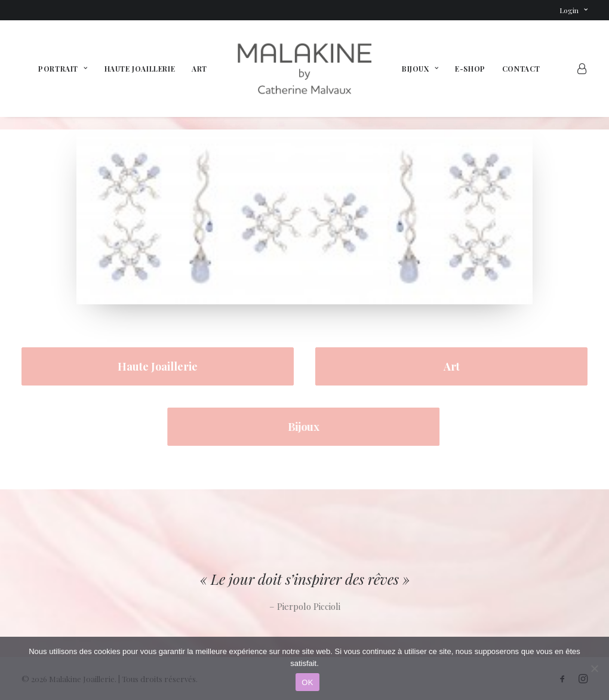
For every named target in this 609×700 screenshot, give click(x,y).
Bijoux (420, 69)
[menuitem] (573, 10)
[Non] (594, 668)
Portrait (63, 69)
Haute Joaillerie (140, 69)
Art (199, 69)
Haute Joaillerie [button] (158, 366)
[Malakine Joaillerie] (304, 69)
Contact (521, 69)
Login (573, 10)
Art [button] (452, 366)
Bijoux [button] (293, 427)
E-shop (470, 69)
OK (307, 682)
